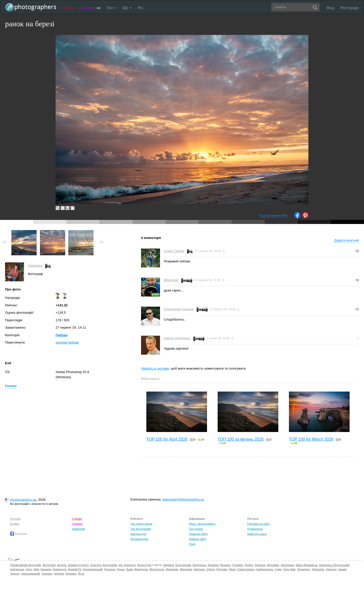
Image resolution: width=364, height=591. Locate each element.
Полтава (222, 569)
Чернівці (71, 574)
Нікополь (199, 569)
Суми (278, 569)
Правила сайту (198, 534)
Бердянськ (199, 565)
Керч (29, 569)
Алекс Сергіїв (174, 251)
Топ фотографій (141, 529)
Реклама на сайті (258, 524)
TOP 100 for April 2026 (167, 439)
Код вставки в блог (274, 215)
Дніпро (249, 565)
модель (62, 565)
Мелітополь (157, 569)
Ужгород (331, 569)
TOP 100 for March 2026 (311, 439)
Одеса (211, 569)
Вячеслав (171, 280)
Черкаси (47, 574)
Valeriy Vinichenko (177, 338)
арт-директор (127, 565)
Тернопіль (303, 569)
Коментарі (79, 529)
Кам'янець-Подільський (334, 565)
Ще (127, 8)
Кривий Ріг (75, 569)
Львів (129, 569)
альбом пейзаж (67, 342)
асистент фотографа (104, 565)
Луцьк (121, 569)
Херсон (15, 574)
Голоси (11, 386)
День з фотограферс (202, 524)
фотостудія (144, 565)
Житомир (273, 565)
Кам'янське (17, 569)
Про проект (196, 529)
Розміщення (255, 529)
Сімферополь (264, 569)
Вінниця (225, 565)
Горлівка (237, 565)
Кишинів (46, 569)
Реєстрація (350, 8)
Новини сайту (198, 539)
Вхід (331, 8)
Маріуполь (141, 569)
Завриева (35, 266)
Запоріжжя (287, 565)
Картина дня (138, 534)
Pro (141, 8)
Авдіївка (169, 565)
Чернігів (59, 574)
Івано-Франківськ (307, 565)
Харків (342, 569)
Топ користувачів (141, 524)
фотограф (49, 565)
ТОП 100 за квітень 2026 (241, 439)
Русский (15, 519)
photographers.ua (23, 500)
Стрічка (68, 8)
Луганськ (110, 569)
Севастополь (246, 569)
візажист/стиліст (78, 565)
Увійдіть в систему (155, 368)
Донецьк (260, 565)
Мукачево (172, 569)
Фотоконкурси (139, 539)
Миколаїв (186, 569)
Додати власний (347, 240)
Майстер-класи (257, 534)
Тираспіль (318, 569)
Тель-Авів (289, 569)
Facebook (19, 534)
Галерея (90, 8)
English (15, 524)
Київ (36, 569)
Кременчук (60, 569)
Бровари (213, 565)
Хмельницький (31, 574)
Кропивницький (93, 569)
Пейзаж (62, 335)
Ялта (81, 574)
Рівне (232, 569)
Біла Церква (183, 565)
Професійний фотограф (26, 565)
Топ (111, 8)
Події (192, 544)
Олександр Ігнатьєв (179, 309)
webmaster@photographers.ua (183, 499)
